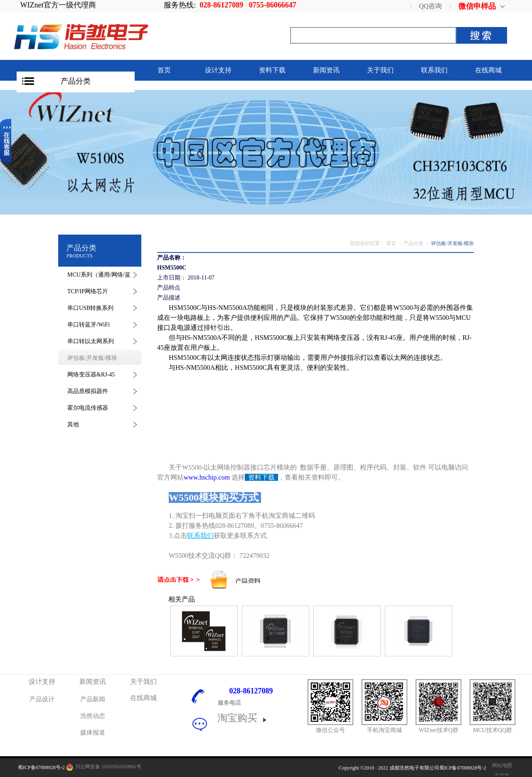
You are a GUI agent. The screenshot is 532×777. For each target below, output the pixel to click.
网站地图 (501, 765)
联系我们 (200, 536)
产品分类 (76, 81)
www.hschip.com (207, 477)
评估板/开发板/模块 (452, 243)
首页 (164, 70)
